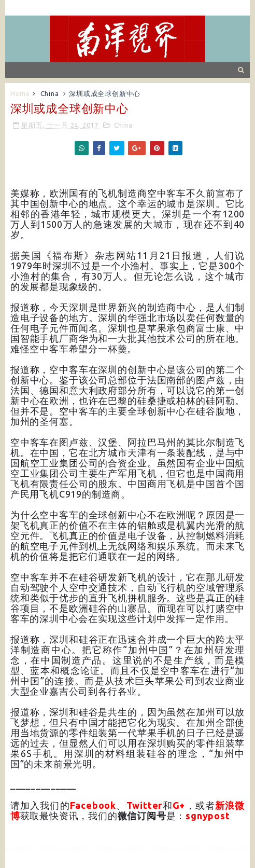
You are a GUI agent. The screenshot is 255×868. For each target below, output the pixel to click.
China (50, 93)
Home (20, 93)
